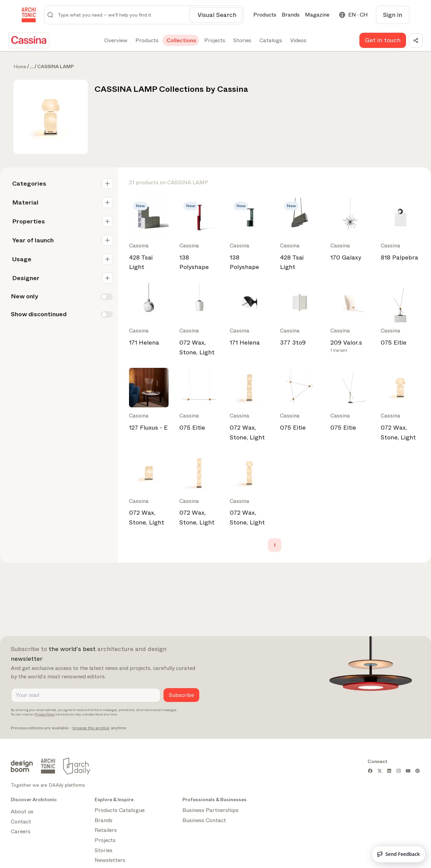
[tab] (115, 40)
